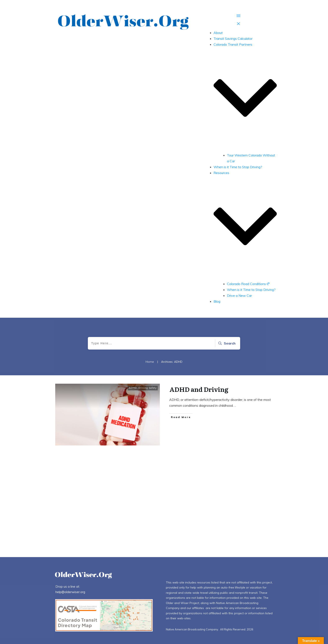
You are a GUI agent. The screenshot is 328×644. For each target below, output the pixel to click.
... (235, 405)
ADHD (133, 388)
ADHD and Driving (199, 389)
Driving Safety (148, 388)
